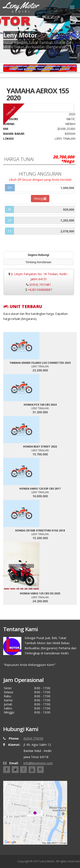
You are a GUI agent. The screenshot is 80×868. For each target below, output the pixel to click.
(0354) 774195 (33, 738)
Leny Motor (47, 861)
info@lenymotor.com (38, 763)
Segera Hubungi (38, 255)
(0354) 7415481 (40, 285)
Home (73, 58)
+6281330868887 (40, 290)
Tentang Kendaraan (38, 262)
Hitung (40, 198)
